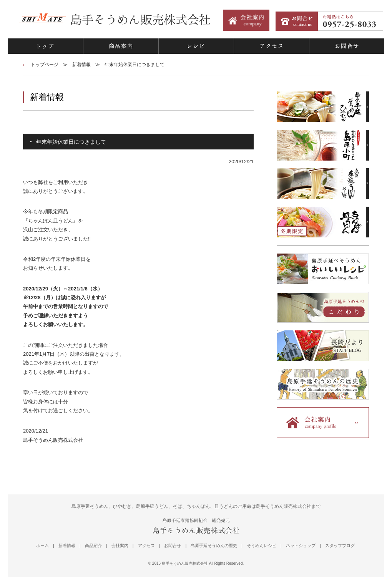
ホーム (42, 545)
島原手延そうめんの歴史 (214, 545)
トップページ (45, 65)
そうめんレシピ (262, 545)
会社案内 (120, 545)
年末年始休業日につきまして (135, 65)
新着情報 (81, 65)
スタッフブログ (340, 545)
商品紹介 (93, 545)
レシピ (196, 46)
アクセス (271, 46)
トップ (45, 46)
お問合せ (347, 46)
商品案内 (121, 46)
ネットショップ (301, 545)
